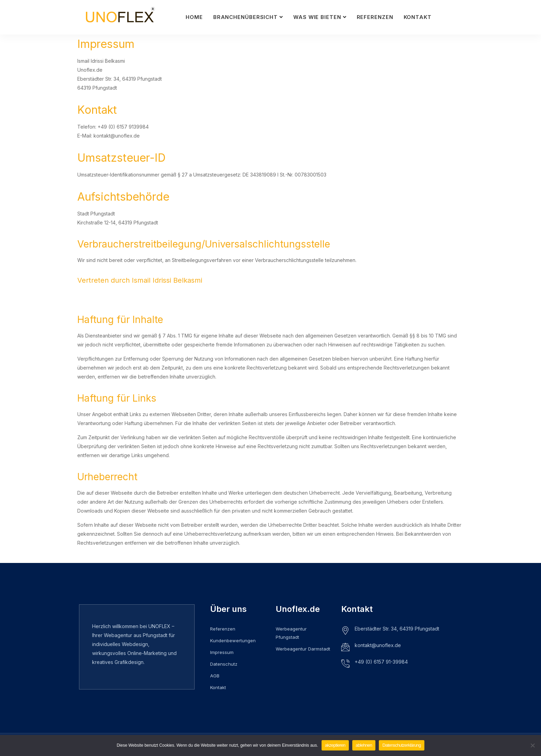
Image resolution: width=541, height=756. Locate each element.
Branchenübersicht (245, 17)
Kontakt (418, 17)
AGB (215, 676)
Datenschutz (224, 664)
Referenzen (375, 17)
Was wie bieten (317, 17)
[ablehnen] (532, 745)
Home (194, 17)
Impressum (222, 652)
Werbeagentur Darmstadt (303, 649)
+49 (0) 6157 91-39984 (381, 662)
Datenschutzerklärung (401, 745)
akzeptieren (335, 745)
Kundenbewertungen (233, 641)
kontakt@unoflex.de (378, 645)
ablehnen (364, 745)
